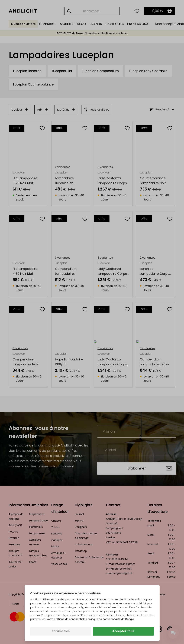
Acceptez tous (123, 631)
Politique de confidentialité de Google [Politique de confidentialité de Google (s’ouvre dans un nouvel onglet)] (111, 619)
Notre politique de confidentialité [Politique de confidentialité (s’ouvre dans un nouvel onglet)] (67, 619)
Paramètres (61, 631)
